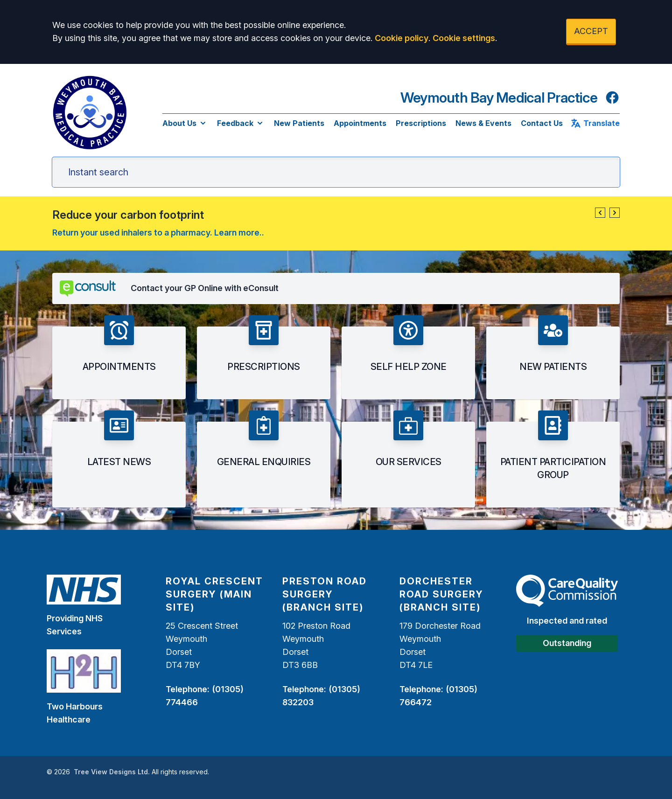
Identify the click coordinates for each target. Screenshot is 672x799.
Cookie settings (464, 38)
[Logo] (90, 112)
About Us (185, 123)
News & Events (483, 123)
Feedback (241, 123)
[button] (600, 213)
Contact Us (542, 123)
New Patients (299, 123)
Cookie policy (402, 38)
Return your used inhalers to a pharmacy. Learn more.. (158, 233)
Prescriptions (421, 123)
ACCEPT (591, 31)
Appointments (360, 123)
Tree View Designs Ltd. (112, 772)
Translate (595, 123)
